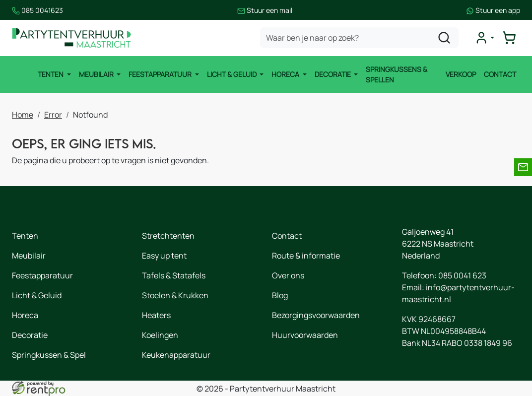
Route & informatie (306, 256)
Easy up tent (164, 256)
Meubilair (97, 74)
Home (23, 115)
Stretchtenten (168, 236)
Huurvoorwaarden (305, 335)
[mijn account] (484, 38)
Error (53, 115)
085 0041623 (37, 10)
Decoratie (333, 74)
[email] (523, 167)
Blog (280, 295)
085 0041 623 (462, 275)
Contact (500, 74)
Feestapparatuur (161, 74)
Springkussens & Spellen (397, 74)
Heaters (156, 315)
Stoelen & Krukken (175, 295)
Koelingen (160, 335)
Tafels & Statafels (174, 275)
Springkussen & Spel (49, 355)
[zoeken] (444, 38)
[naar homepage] (71, 38)
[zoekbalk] (359, 38)
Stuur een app (493, 10)
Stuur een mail (265, 10)
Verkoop (461, 74)
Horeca (286, 74)
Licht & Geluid (233, 74)
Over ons (288, 275)
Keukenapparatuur (176, 355)
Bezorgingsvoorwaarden (316, 315)
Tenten (51, 74)
